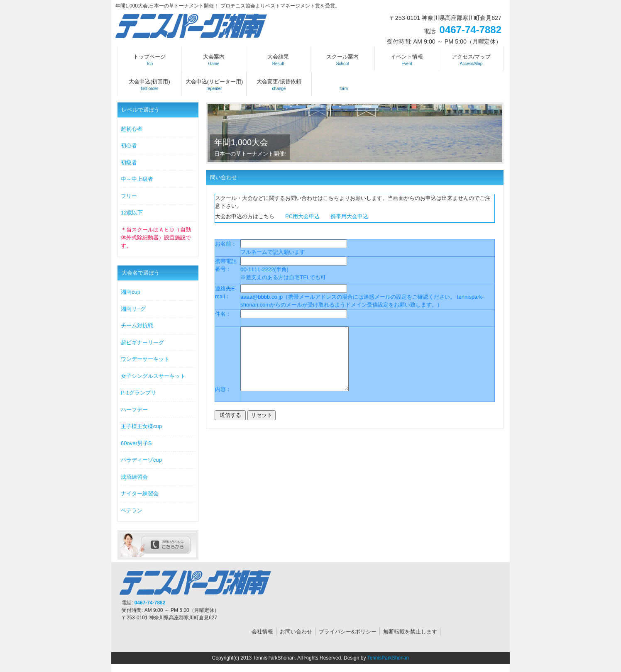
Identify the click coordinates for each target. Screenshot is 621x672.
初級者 (129, 162)
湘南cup (131, 292)
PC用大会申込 (302, 216)
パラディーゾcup (141, 460)
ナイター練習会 (140, 493)
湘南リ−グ (133, 309)
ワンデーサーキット (145, 359)
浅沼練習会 (134, 477)
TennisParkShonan (388, 658)
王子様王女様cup (141, 426)
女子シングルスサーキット (153, 376)
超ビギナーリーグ (142, 342)
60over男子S (136, 443)
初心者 (129, 145)
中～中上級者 (137, 179)
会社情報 (262, 632)
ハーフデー (134, 410)
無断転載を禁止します (410, 632)
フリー (129, 196)
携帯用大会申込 (349, 216)
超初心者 (132, 129)
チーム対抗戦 (137, 325)
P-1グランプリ (138, 393)
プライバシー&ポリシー (348, 632)
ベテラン (132, 510)
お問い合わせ (296, 632)
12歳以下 (132, 213)
